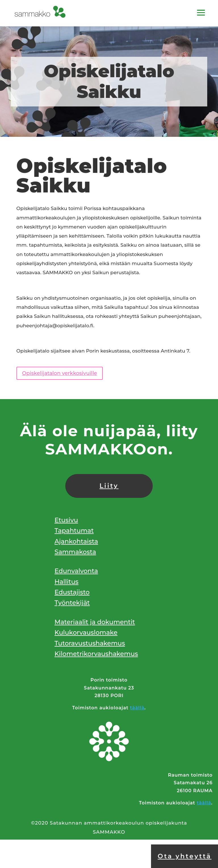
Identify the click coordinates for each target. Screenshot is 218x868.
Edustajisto (72, 592)
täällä (137, 708)
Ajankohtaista (76, 541)
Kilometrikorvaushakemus (96, 654)
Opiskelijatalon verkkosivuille (60, 373)
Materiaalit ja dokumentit (95, 622)
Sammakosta (75, 552)
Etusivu (66, 520)
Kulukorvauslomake (86, 633)
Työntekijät (72, 603)
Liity (109, 486)
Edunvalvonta (76, 571)
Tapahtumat (74, 531)
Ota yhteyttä (185, 856)
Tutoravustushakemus (90, 643)
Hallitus (66, 582)
